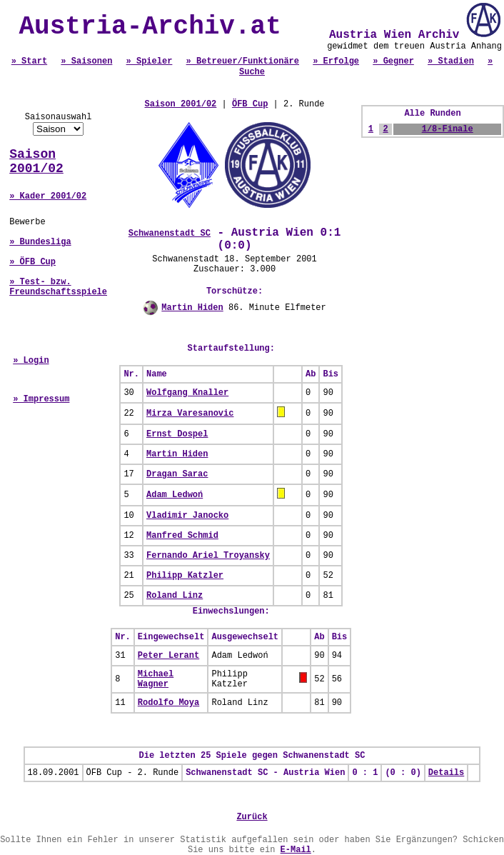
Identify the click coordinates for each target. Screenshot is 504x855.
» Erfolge (336, 61)
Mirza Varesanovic (190, 414)
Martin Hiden (192, 308)
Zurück (252, 817)
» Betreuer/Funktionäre (243, 61)
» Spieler (150, 61)
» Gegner (393, 61)
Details (446, 773)
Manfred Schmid (182, 536)
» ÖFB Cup (32, 262)
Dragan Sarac (177, 474)
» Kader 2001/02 (48, 196)
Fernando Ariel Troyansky (208, 556)
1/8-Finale (448, 129)
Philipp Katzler (185, 576)
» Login (31, 361)
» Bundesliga (40, 242)
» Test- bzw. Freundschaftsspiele (58, 287)
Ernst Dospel (177, 434)
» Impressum (41, 399)
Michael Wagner (156, 679)
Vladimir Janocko (187, 516)
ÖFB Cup (250, 104)
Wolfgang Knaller (187, 393)
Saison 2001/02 (36, 161)
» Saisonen (86, 61)
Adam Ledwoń (175, 495)
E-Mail (296, 850)
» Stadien (451, 61)
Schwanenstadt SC (170, 234)
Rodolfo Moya (168, 703)
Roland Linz (175, 596)
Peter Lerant (168, 656)
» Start (29, 61)
